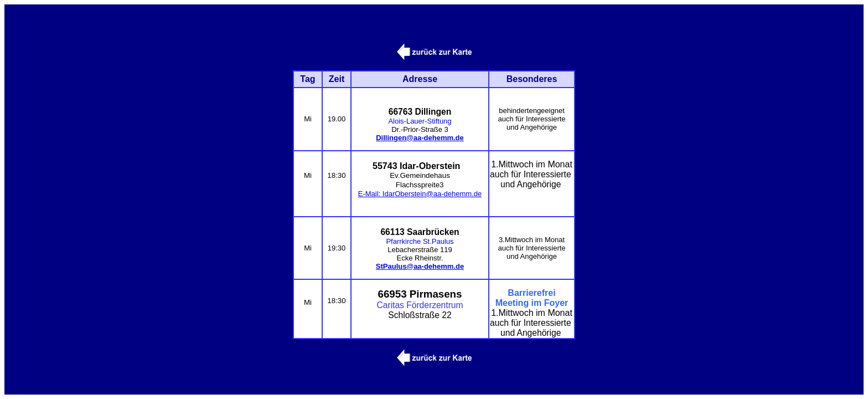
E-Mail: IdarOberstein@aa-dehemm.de (420, 193)
